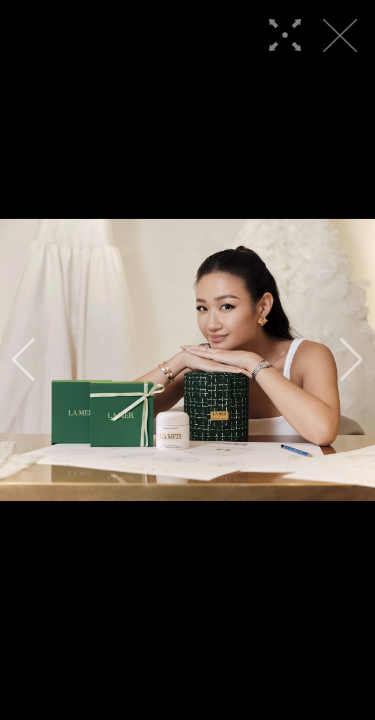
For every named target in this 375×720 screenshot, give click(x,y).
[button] (23, 360)
